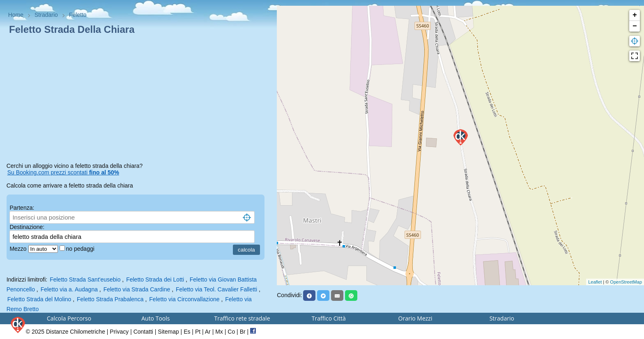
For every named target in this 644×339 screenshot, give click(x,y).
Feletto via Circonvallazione (184, 299)
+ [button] (635, 15)
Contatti (143, 332)
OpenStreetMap (626, 282)
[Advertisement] (139, 100)
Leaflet (595, 282)
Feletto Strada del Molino (39, 299)
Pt (198, 332)
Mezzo (19, 249)
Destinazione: (27, 227)
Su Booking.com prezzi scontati (63, 172)
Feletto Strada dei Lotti (155, 279)
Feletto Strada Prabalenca (110, 299)
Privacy (119, 332)
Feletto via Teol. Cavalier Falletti (216, 289)
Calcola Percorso (69, 318)
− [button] (635, 26)
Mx (219, 332)
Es (187, 332)
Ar (208, 332)
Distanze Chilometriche (76, 332)
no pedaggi (81, 249)
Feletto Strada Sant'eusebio (85, 279)
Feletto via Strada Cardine (137, 289)
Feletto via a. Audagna (69, 289)
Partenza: (22, 208)
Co (231, 332)
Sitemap (168, 332)
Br (243, 332)
